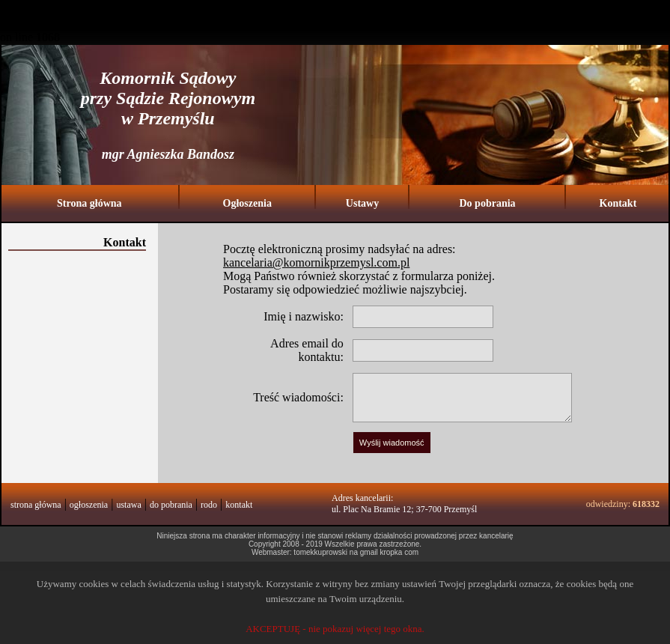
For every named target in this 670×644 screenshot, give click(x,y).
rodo (209, 505)
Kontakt (618, 203)
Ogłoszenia (247, 203)
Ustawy (362, 203)
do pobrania (171, 505)
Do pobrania (487, 203)
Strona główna (89, 203)
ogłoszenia (89, 505)
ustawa (128, 505)
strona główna (36, 505)
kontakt (239, 505)
